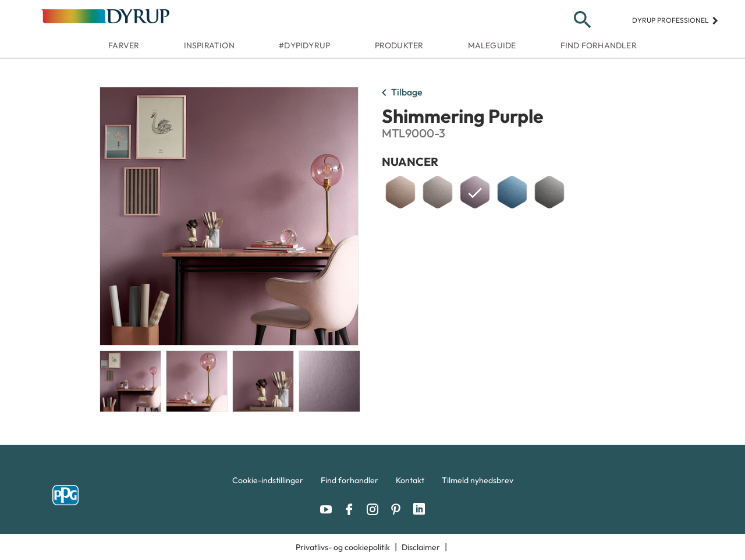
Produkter (399, 45)
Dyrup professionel (675, 20)
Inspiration (209, 45)
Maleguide (492, 45)
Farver (124, 45)
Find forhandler (599, 45)
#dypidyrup (304, 45)
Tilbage (400, 93)
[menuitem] (268, 483)
